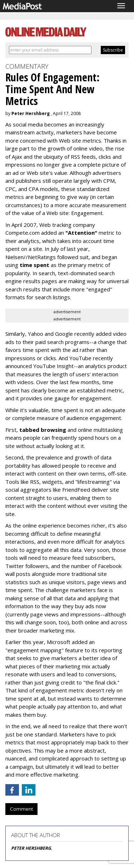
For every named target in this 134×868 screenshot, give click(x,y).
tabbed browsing (43, 430)
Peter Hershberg (31, 113)
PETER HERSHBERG (31, 848)
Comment (21, 809)
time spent (34, 265)
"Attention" (81, 233)
